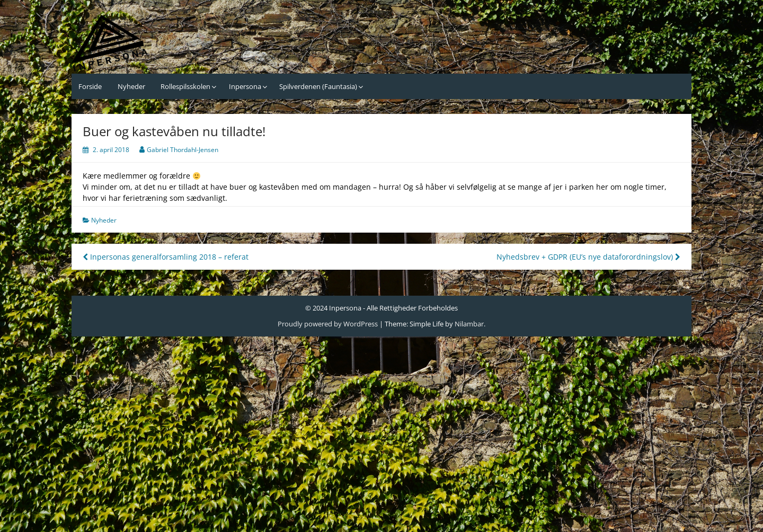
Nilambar (469, 324)
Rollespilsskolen (185, 86)
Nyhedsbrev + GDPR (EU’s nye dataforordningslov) (588, 257)
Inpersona (245, 86)
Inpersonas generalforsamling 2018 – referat (166, 257)
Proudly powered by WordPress (328, 324)
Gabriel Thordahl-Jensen (183, 150)
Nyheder (131, 86)
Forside (90, 86)
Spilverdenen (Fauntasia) (318, 86)
